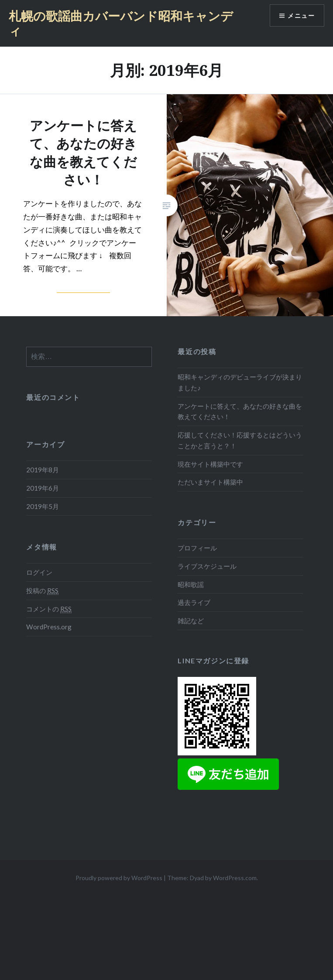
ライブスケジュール (207, 566)
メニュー (301, 15)
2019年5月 (43, 506)
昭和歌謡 (191, 584)
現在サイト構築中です (210, 464)
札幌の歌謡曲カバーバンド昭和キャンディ (121, 23)
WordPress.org (49, 627)
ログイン (39, 572)
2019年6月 (43, 488)
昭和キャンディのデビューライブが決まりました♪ (240, 382)
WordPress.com (235, 878)
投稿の (42, 591)
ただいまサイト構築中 (210, 482)
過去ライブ (194, 602)
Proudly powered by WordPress (119, 878)
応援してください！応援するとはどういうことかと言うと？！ (240, 440)
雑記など (191, 621)
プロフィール (197, 548)
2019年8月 (43, 470)
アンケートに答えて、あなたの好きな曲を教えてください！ (240, 411)
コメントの (49, 609)
